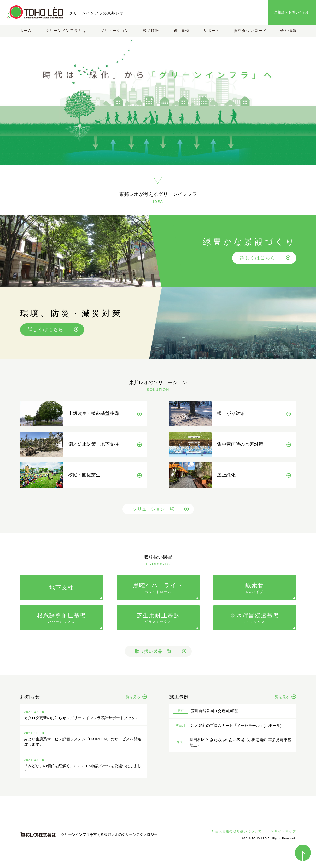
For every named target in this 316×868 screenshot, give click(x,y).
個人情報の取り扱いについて (236, 831)
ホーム (26, 31)
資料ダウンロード (250, 31)
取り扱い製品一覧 (161, 651)
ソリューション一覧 (161, 509)
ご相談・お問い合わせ (292, 12)
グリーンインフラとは (66, 31)
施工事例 (181, 31)
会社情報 (288, 31)
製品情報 (151, 31)
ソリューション (115, 31)
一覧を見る (135, 697)
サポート (212, 31)
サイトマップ (283, 831)
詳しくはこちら (265, 258)
